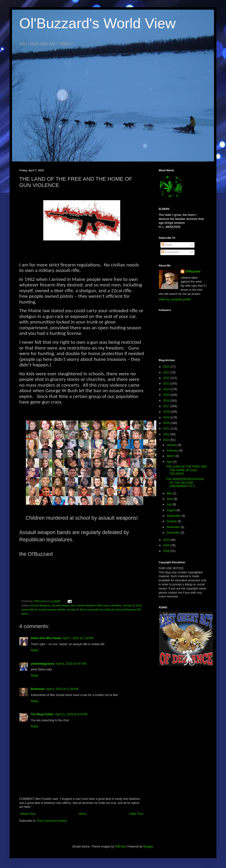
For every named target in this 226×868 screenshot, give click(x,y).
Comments (170, 252)
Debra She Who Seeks (46, 638)
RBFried (120, 847)
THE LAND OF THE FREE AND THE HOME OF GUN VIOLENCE (186, 470)
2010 (167, 367)
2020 (167, 423)
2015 (167, 395)
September (174, 516)
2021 (167, 429)
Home (82, 814)
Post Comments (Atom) (52, 821)
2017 (167, 406)
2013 (167, 384)
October (172, 521)
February (173, 451)
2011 (167, 372)
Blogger (148, 847)
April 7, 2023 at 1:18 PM (78, 638)
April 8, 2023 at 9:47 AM (71, 664)
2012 (167, 378)
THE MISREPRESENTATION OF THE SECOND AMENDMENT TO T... (185, 483)
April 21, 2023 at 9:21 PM (71, 714)
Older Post (136, 814)
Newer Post (28, 814)
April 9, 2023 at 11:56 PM (62, 689)
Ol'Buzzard (193, 272)
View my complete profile (175, 299)
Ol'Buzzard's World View (97, 23)
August (172, 510)
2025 (167, 545)
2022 (167, 434)
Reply (35, 650)
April (170, 462)
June (170, 499)
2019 (167, 417)
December (174, 533)
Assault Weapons (40, 605)
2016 (167, 401)
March (171, 456)
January (172, 445)
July (170, 504)
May (170, 493)
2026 (167, 551)
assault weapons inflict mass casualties (99, 605)
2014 (167, 389)
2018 (167, 412)
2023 (167, 440)
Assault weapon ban (63, 605)
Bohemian (38, 689)
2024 (167, 540)
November (174, 527)
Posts (167, 245)
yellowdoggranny (43, 664)
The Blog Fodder (42, 714)
